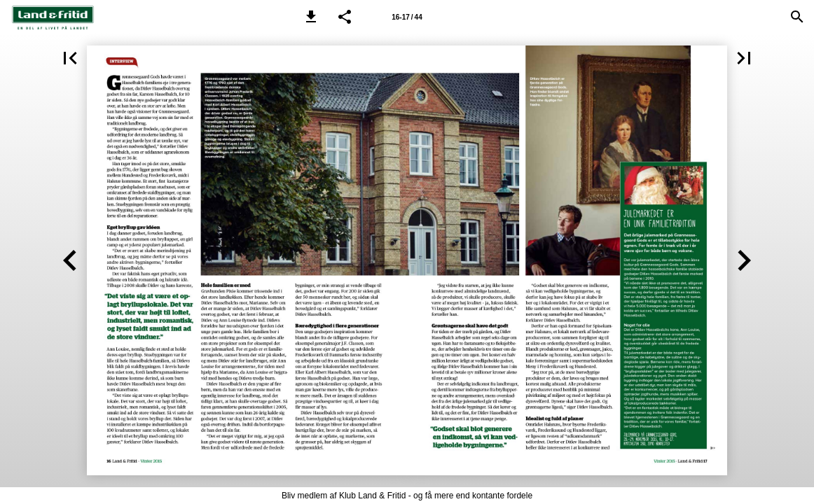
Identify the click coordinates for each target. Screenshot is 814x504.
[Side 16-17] (407, 17)
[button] (311, 17)
